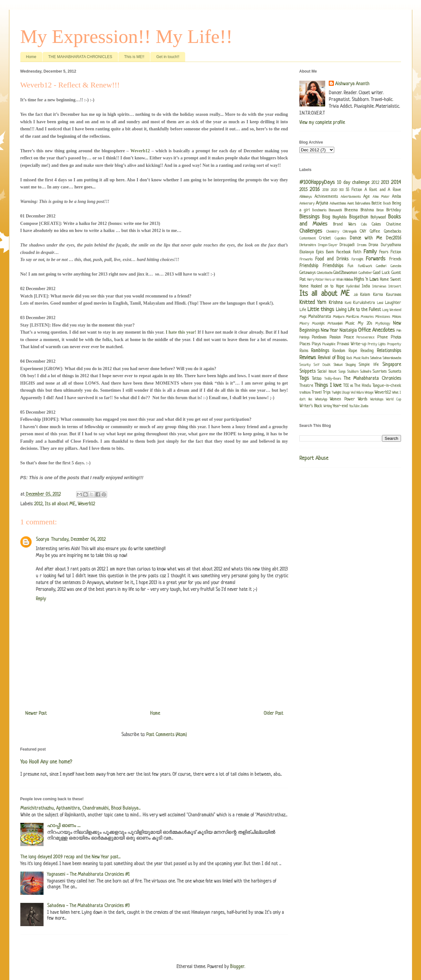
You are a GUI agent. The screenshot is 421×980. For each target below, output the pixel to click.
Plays (316, 344)
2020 (334, 190)
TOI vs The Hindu (357, 386)
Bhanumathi (335, 210)
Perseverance (366, 338)
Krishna (336, 303)
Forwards (376, 259)
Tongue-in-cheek (387, 386)
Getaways (307, 273)
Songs (342, 372)
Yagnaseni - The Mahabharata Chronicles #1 (88, 874)
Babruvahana (363, 204)
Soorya (42, 540)
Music (350, 324)
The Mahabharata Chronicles (372, 379)
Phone (382, 338)
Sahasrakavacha (392, 358)
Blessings (310, 217)
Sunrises (380, 372)
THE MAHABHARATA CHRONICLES (80, 57)
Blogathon (359, 217)
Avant (351, 204)
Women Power (342, 399)
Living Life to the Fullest (358, 310)
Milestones (383, 317)
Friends (395, 259)
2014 (396, 182)
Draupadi (347, 245)
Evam (330, 252)
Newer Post (36, 713)
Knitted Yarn (313, 303)
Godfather (365, 273)
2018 (325, 190)
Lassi (380, 303)
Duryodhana (391, 245)
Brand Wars (344, 225)
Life (303, 310)
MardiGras (352, 317)
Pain (399, 331)
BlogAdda (340, 217)
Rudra (365, 358)
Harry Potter (316, 280)
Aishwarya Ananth (352, 84)
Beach (387, 204)
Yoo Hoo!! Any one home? (46, 762)
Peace (349, 338)
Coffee (375, 232)
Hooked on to (322, 287)
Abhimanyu (306, 197)
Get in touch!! (168, 57)
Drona (373, 245)
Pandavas (319, 338)
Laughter (393, 303)
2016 (315, 190)
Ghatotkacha (325, 273)
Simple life (369, 365)
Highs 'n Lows (366, 279)
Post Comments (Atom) (166, 735)
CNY (363, 232)
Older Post (273, 713)
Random (339, 351)
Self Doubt (322, 365)
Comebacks (392, 232)
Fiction (396, 252)
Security (305, 365)
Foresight (357, 259)
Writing (327, 406)
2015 (303, 190)
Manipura (339, 317)
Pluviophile (329, 344)
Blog (326, 217)
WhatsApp (321, 399)
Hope (340, 287)
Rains (304, 351)
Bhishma (367, 210)
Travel (317, 393)
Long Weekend (391, 310)
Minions (396, 317)
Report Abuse (314, 459)
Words (362, 399)
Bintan (380, 210)
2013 (385, 183)
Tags (304, 378)
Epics (320, 252)
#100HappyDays (317, 182)
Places (305, 344)
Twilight (336, 393)
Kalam (365, 295)
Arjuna (322, 203)
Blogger (237, 967)
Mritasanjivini (335, 324)
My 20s (365, 324)
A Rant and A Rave (383, 190)
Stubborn (353, 372)
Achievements (326, 197)
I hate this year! (181, 332)
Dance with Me (366, 238)
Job (356, 295)
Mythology (383, 324)
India (366, 287)
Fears (384, 252)
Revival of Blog (331, 358)
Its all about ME (60, 504)
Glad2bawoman (345, 273)
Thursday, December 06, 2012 (78, 540)
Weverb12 (141, 151)
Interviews (379, 287)
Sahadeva (376, 358)
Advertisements (351, 197)
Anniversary (307, 204)
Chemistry (333, 232)
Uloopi (346, 393)
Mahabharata (320, 317)
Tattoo (317, 379)
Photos (396, 338)
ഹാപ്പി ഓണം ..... (64, 826)
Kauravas (393, 295)
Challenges (311, 231)
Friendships (333, 266)
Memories (367, 317)
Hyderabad (353, 287)
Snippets (307, 371)
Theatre (306, 386)
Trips (327, 393)
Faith (357, 252)
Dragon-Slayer (328, 245)
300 (341, 190)
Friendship (309, 266)
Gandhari (381, 266)
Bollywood (378, 217)
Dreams (362, 245)
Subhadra (366, 372)
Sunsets (395, 372)
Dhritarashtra (308, 245)
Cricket (325, 238)
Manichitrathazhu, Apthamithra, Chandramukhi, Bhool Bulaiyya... (80, 808)
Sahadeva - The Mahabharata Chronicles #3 (88, 906)
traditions (305, 393)
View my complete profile (322, 123)
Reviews (308, 358)
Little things (321, 310)
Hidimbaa (348, 280)
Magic (303, 317)
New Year (329, 330)
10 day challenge (353, 183)
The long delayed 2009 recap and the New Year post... (70, 857)
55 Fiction (354, 190)
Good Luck (381, 273)
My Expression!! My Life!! (126, 36)
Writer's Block (311, 406)
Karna (378, 295)
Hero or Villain (334, 280)
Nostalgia (348, 330)
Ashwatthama (338, 204)
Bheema (351, 210)
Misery (304, 324)
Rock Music (354, 358)
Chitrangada (350, 232)
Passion (335, 338)
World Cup (393, 399)
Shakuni (338, 365)
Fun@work (365, 266)
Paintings (304, 338)
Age (366, 197)
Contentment (308, 238)
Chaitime (394, 225)
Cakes (376, 225)
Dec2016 (393, 238)
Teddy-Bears (333, 379)
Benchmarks (319, 210)
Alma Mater (381, 197)
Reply (41, 599)
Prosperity (394, 344)
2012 (38, 504)
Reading (367, 351)
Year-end (340, 406)
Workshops (377, 399)
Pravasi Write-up (351, 344)
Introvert (395, 287)
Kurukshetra (364, 303)
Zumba (364, 406)
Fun (350, 266)
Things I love (328, 385)
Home (31, 57)
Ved (353, 393)
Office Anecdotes (376, 330)
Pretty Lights (377, 344)
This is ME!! (134, 57)
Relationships (389, 351)
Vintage (369, 393)
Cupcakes (340, 238)
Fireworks (306, 259)
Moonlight (318, 324)
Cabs (364, 225)
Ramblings (320, 351)
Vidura (360, 393)
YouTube (354, 406)
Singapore (392, 365)
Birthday (394, 210)
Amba (396, 197)
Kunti (348, 303)
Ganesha (396, 266)
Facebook (343, 252)
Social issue (327, 372)
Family (370, 252)
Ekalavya (307, 252)
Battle (376, 204)
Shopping (351, 365)
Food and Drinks (332, 259)
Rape (353, 351)
